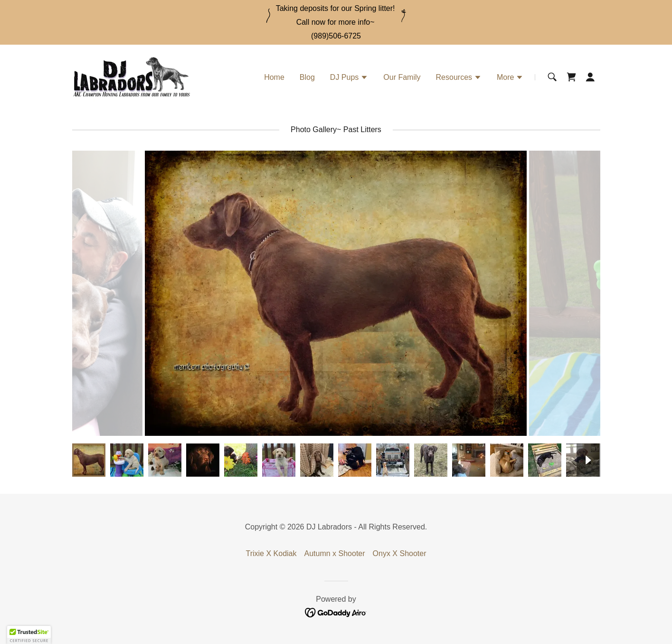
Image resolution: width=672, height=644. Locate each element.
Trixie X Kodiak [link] (271, 553)
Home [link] (274, 77)
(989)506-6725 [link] (336, 36)
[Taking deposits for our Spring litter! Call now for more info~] (336, 16)
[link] (132, 77)
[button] (349, 78)
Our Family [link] (402, 77)
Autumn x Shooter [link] (334, 553)
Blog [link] (307, 77)
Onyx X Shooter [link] (400, 553)
